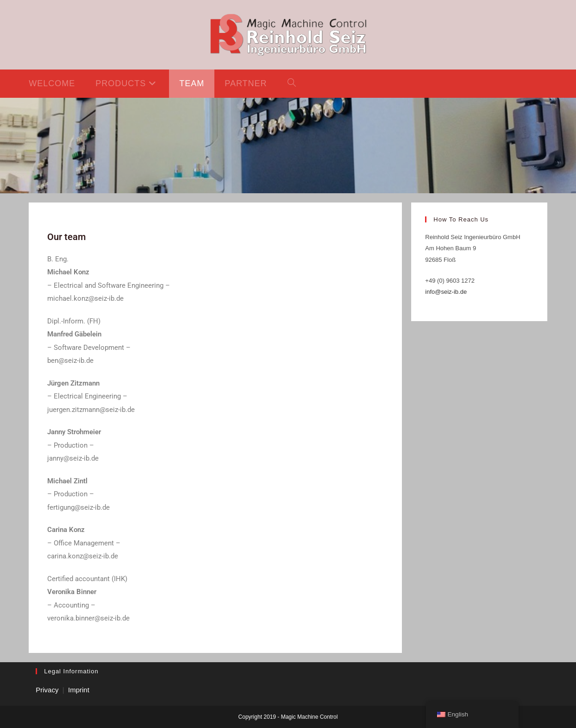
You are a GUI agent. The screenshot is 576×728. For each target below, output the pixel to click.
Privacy (47, 690)
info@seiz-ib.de (446, 292)
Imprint (79, 690)
